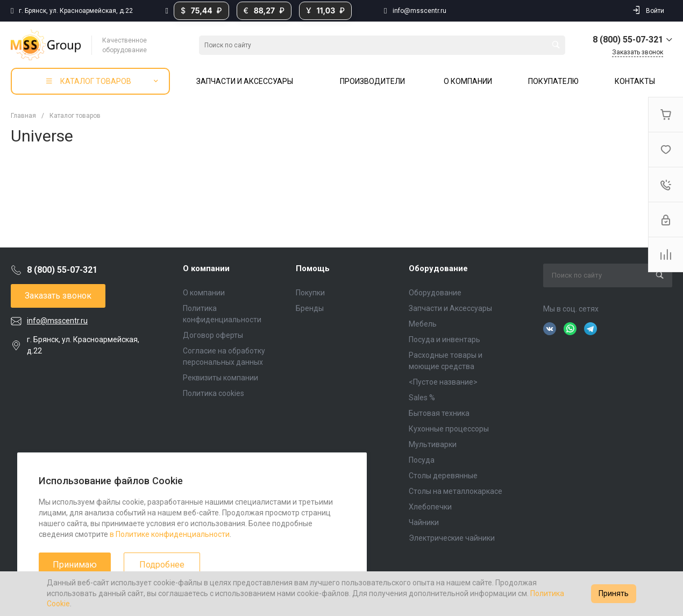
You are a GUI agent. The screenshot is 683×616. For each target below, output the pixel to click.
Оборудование (438, 268)
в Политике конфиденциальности (170, 534)
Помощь (313, 268)
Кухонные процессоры (449, 429)
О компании (206, 268)
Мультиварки (433, 444)
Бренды (310, 308)
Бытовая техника (439, 413)
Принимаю (75, 565)
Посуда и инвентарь (444, 339)
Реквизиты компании (220, 378)
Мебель (423, 324)
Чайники (424, 522)
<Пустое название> (443, 382)
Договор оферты (213, 335)
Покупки (310, 293)
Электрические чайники (452, 538)
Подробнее (162, 565)
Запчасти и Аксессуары (450, 308)
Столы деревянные (443, 476)
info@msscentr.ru (419, 11)
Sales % (422, 398)
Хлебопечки (430, 507)
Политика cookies (214, 393)
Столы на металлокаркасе (456, 491)
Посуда (422, 460)
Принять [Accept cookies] (614, 593)
